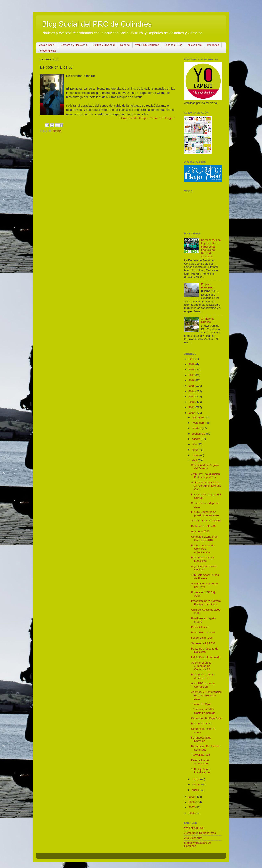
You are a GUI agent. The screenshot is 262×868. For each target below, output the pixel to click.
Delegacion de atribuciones (200, 762)
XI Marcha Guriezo (207, 320)
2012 (192, 402)
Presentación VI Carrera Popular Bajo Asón (206, 603)
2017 (192, 375)
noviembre (199, 423)
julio (195, 444)
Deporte (125, 45)
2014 (192, 391)
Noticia (57, 131)
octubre (197, 428)
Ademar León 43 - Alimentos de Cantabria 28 (202, 666)
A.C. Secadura (193, 838)
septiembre (199, 434)
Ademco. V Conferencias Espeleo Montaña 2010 (206, 695)
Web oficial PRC (194, 828)
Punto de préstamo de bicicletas (205, 650)
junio (195, 450)
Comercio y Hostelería (74, 45)
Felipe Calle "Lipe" (202, 638)
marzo (196, 779)
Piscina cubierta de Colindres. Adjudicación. (203, 549)
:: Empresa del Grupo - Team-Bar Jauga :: (147, 118)
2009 (192, 797)
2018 (192, 370)
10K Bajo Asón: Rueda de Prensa (205, 577)
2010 (192, 413)
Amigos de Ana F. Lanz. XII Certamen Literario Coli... (206, 486)
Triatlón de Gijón (201, 704)
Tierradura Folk (200, 755)
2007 (192, 807)
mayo (196, 455)
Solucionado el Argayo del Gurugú (205, 467)
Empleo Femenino (207, 286)
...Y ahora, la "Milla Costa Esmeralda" (204, 711)
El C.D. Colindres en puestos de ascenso (205, 514)
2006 (192, 813)
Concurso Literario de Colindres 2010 (204, 538)
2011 (192, 407)
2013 (192, 397)
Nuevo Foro (195, 45)
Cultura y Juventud (104, 45)
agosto (196, 439)
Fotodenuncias (47, 51)
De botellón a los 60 (203, 526)
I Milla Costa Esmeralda (206, 657)
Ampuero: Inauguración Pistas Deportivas (206, 476)
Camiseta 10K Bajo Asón (206, 718)
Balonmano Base (202, 723)
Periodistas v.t (200, 627)
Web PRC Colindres (147, 45)
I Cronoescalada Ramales (201, 739)
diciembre (198, 417)
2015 (192, 386)
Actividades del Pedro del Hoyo (205, 585)
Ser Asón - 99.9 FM (203, 643)
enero (196, 790)
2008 (192, 802)
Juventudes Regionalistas (200, 833)
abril (195, 460)
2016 (192, 380)
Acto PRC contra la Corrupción (203, 685)
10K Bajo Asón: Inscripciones (201, 771)
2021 (192, 359)
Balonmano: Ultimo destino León (203, 676)
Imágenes (213, 45)
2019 (192, 364)
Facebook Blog (173, 45)
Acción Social (47, 45)
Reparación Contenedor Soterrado (206, 748)
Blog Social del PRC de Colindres (97, 24)
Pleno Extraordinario (204, 632)
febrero (197, 784)
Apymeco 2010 (200, 531)
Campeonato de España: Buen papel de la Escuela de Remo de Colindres (211, 248)
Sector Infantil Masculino (206, 521)
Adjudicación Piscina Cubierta (204, 568)
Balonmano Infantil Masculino (203, 559)
